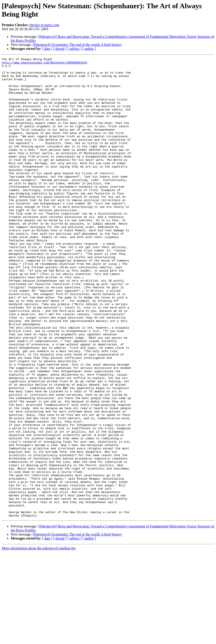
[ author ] (89, 49)
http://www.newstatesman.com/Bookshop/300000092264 (44, 64)
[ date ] (47, 49)
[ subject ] (74, 49)
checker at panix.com (44, 25)
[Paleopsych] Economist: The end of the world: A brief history (77, 45)
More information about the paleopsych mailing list (39, 640)
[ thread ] (60, 49)
